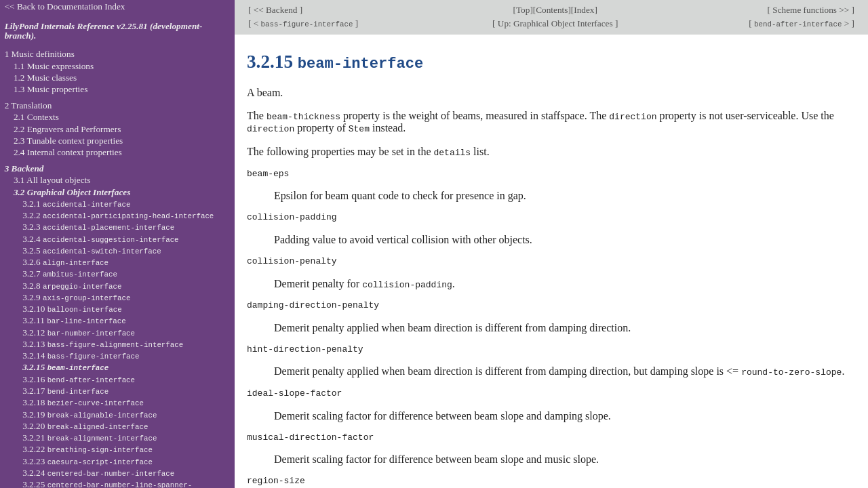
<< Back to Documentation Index (65, 6)
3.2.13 (103, 344)
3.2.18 (83, 402)
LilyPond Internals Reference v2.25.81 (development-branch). (104, 31)
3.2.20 (85, 426)
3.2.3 (98, 227)
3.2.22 (87, 449)
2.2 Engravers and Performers (67, 129)
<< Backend (275, 10)
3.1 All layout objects (52, 180)
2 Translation (28, 105)
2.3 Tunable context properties (68, 141)
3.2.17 (65, 391)
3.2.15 (65, 367)
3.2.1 (76, 204)
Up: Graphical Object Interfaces (555, 23)
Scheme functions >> (811, 10)
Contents (552, 10)
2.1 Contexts (36, 117)
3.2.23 (87, 461)
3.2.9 (76, 297)
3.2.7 (70, 273)
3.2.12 (79, 332)
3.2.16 (79, 379)
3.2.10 (72, 309)
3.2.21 (90, 438)
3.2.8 (72, 286)
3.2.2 (118, 215)
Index (584, 10)
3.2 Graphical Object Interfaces (72, 192)
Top (523, 10)
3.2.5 (92, 250)
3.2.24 (98, 473)
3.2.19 (90, 414)
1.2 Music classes (45, 78)
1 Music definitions (40, 54)
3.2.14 (81, 355)
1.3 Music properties (51, 89)
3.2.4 (100, 239)
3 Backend (24, 168)
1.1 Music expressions (54, 66)
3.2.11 (74, 320)
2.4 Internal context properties (68, 152)
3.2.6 (65, 262)
